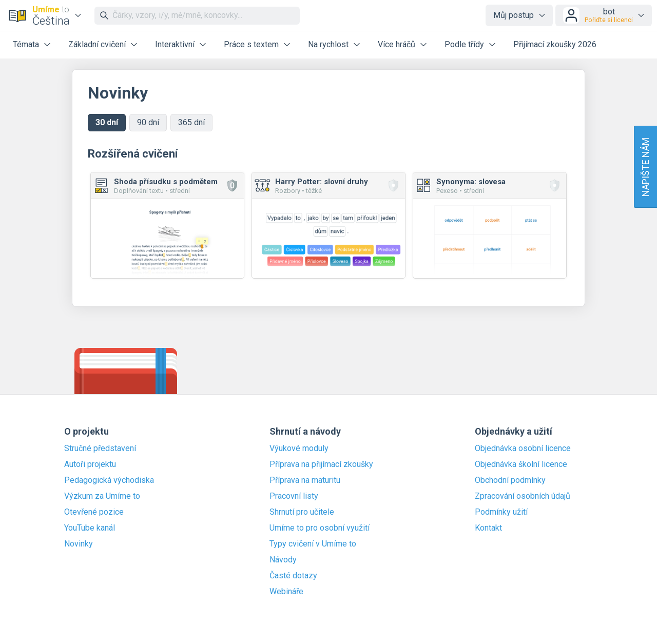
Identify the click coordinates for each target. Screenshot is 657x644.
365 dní (191, 122)
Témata (26, 44)
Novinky (79, 544)
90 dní (148, 122)
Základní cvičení (97, 44)
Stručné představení (100, 448)
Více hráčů (397, 44)
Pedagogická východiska (109, 480)
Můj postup (514, 15)
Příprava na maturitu (305, 480)
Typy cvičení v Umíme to (313, 544)
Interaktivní (175, 44)
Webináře (286, 592)
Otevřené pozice (94, 512)
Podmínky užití (501, 512)
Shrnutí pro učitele (302, 512)
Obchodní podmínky (510, 480)
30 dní (107, 122)
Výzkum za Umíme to (102, 496)
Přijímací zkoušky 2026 (555, 44)
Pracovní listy (294, 496)
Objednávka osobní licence (523, 448)
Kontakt (488, 528)
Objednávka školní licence (521, 464)
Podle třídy (464, 44)
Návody (283, 560)
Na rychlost (328, 44)
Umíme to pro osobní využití (320, 528)
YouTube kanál (90, 528)
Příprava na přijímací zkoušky (321, 464)
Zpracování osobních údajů (523, 496)
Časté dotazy (293, 576)
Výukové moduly (299, 448)
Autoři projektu (90, 464)
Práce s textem (251, 44)
